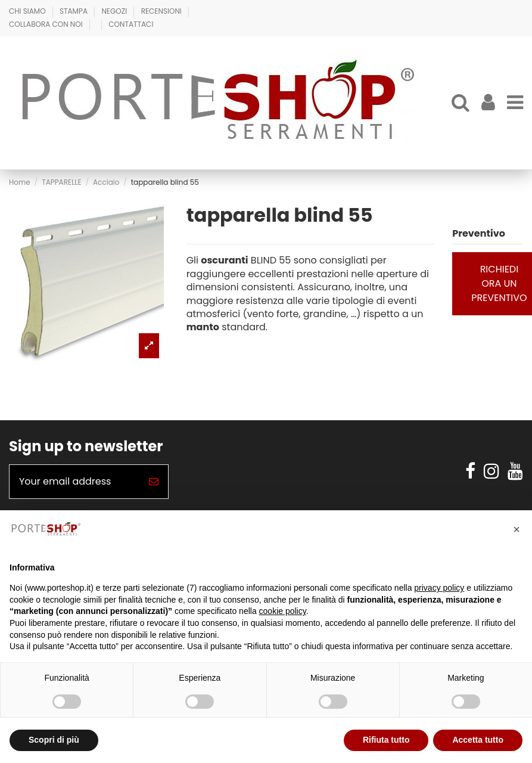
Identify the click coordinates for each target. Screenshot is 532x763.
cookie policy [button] (283, 611)
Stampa (74, 11)
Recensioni (162, 11)
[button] (517, 529)
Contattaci (131, 24)
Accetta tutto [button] (478, 740)
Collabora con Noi (47, 24)
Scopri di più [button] (54, 740)
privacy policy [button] (439, 588)
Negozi (115, 11)
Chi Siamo (28, 11)
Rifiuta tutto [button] (386, 740)
